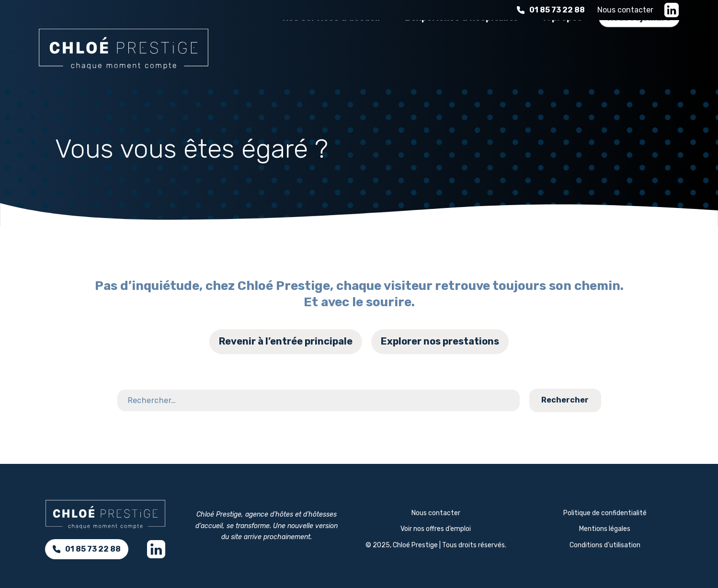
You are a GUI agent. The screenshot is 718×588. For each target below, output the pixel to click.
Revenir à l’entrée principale (286, 341)
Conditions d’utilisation (605, 545)
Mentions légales (605, 529)
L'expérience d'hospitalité (460, 47)
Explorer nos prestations (440, 341)
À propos (562, 47)
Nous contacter (625, 10)
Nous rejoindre (639, 47)
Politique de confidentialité (605, 513)
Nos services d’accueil (329, 47)
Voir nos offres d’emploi (436, 529)
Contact (682, 378)
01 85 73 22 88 (551, 10)
